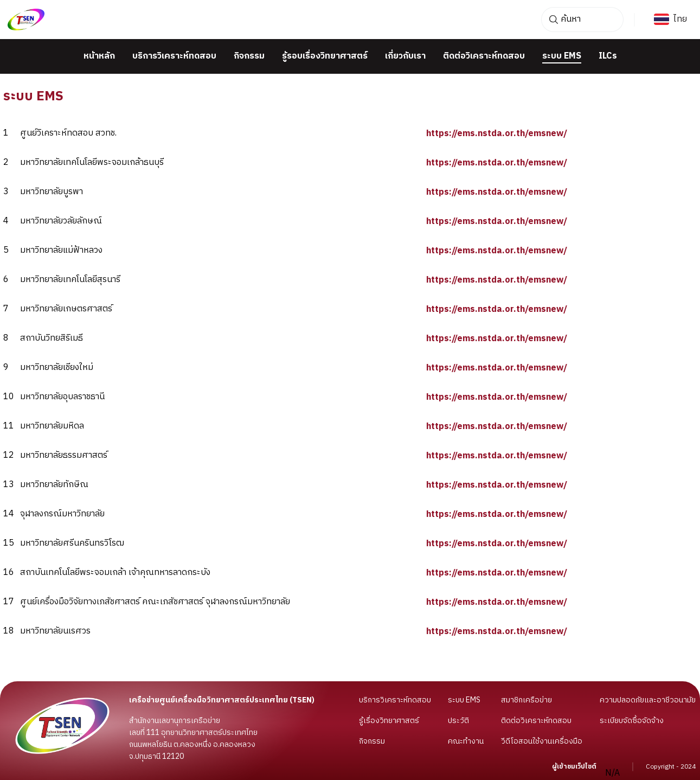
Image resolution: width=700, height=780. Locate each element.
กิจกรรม (249, 56)
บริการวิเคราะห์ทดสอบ (174, 56)
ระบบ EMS (562, 56)
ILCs (608, 56)
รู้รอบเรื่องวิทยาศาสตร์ (325, 56)
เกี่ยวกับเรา (405, 56)
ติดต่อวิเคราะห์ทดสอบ (484, 56)
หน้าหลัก (99, 56)
